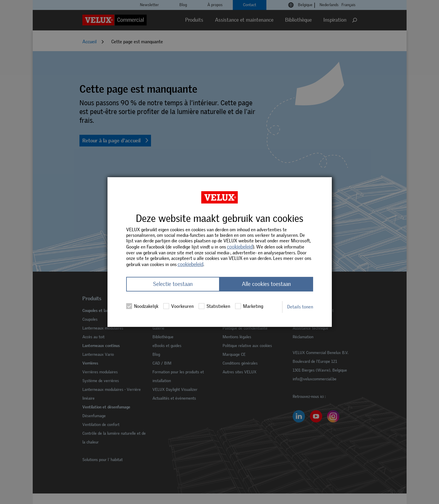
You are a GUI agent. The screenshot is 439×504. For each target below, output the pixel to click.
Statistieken (214, 306)
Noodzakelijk (142, 306)
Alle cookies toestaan (266, 284)
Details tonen (300, 307)
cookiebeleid (240, 247)
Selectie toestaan (173, 284)
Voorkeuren (178, 306)
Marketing (249, 306)
